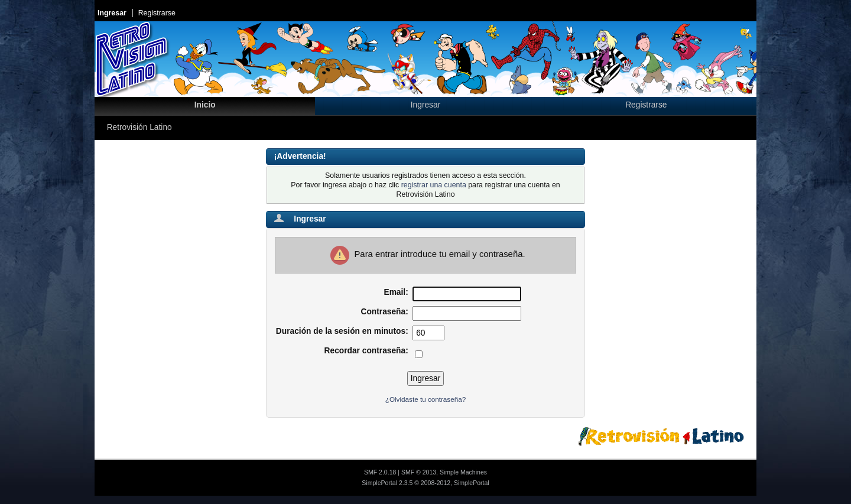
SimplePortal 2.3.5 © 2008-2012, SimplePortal (425, 483)
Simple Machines (463, 472)
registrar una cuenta (434, 185)
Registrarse (157, 13)
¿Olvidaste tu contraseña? (425, 399)
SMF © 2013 (419, 472)
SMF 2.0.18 (380, 472)
